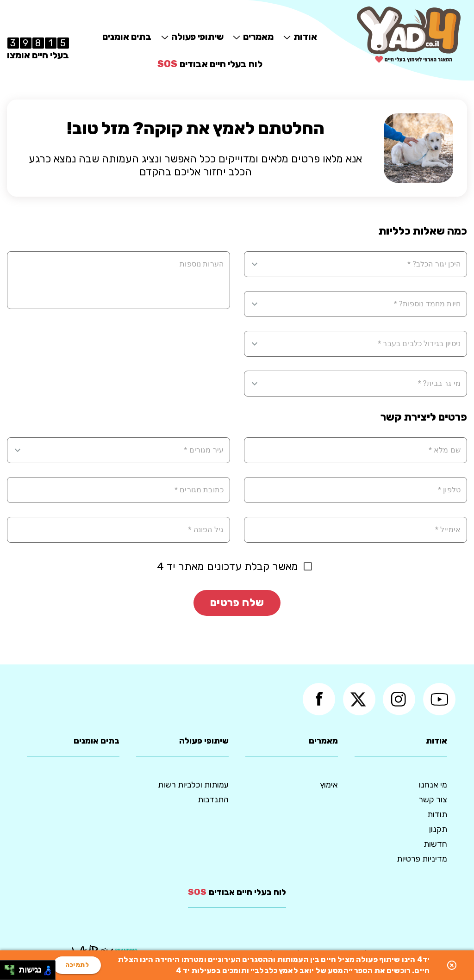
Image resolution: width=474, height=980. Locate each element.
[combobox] (361, 264)
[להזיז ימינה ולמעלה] (12, 968)
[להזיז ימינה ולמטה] (12, 973)
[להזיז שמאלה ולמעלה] (7, 968)
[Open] (255, 264)
